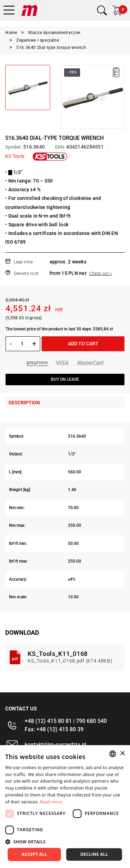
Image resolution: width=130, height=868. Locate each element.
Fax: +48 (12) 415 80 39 (54, 729)
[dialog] (65, 807)
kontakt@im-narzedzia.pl (55, 745)
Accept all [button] (34, 854)
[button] (65, 842)
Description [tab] (24, 403)
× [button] (122, 754)
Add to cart (83, 344)
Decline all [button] (94, 854)
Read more (51, 802)
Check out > (101, 273)
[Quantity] (22, 344)
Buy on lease (65, 379)
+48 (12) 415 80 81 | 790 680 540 (66, 721)
